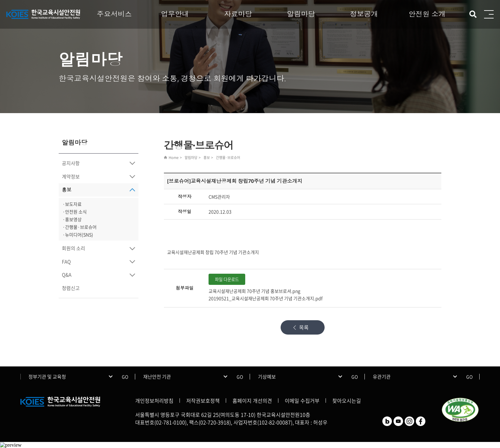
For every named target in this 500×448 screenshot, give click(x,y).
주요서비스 (114, 14)
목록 (304, 327)
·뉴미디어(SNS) (78, 235)
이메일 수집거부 (302, 401)
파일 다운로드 (227, 279)
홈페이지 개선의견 (252, 401)
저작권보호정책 (203, 401)
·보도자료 (72, 204)
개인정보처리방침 (154, 401)
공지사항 (71, 163)
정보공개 (364, 14)
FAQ (66, 262)
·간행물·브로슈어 (80, 227)
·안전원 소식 (75, 212)
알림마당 (301, 14)
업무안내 (175, 14)
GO (125, 377)
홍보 (67, 190)
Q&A (67, 275)
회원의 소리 (74, 248)
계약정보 (71, 177)
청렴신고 (71, 288)
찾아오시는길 (347, 401)
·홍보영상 (72, 219)
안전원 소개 (427, 14)
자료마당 (238, 14)
